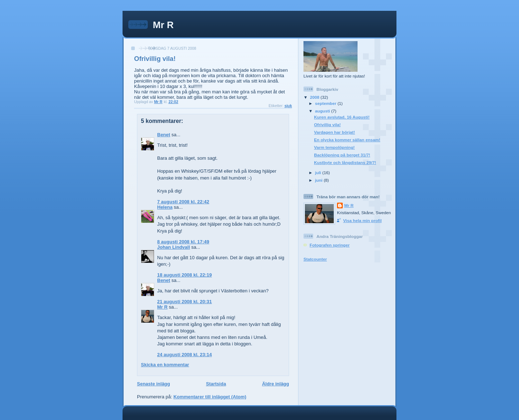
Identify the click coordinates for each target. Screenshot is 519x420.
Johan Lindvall (174, 247)
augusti (323, 111)
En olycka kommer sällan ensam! (347, 140)
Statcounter (315, 259)
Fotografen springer (330, 245)
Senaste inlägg (154, 384)
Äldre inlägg (276, 384)
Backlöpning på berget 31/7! (342, 155)
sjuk (288, 106)
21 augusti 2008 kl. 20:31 (185, 302)
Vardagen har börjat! (334, 132)
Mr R (163, 25)
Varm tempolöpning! (334, 147)
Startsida (216, 384)
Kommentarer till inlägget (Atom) (210, 397)
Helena (165, 207)
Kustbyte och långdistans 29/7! (345, 162)
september (326, 103)
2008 (315, 97)
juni (319, 180)
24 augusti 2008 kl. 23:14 (185, 355)
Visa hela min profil (362, 220)
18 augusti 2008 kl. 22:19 (185, 275)
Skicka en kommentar (165, 365)
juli (319, 173)
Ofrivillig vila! (327, 125)
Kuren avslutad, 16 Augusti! (342, 117)
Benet (164, 135)
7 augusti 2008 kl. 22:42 (183, 202)
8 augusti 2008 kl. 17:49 (183, 242)
